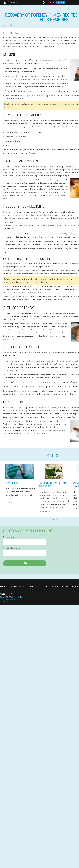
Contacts (65, 586)
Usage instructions (17, 586)
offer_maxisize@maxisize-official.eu (11, 596)
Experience (4, 586)
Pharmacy (54, 586)
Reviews (30, 586)
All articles (54, 519)
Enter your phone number (12, 548)
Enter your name (9, 537)
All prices (75, 586)
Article (45, 586)
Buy (25, 563)
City (38, 586)
